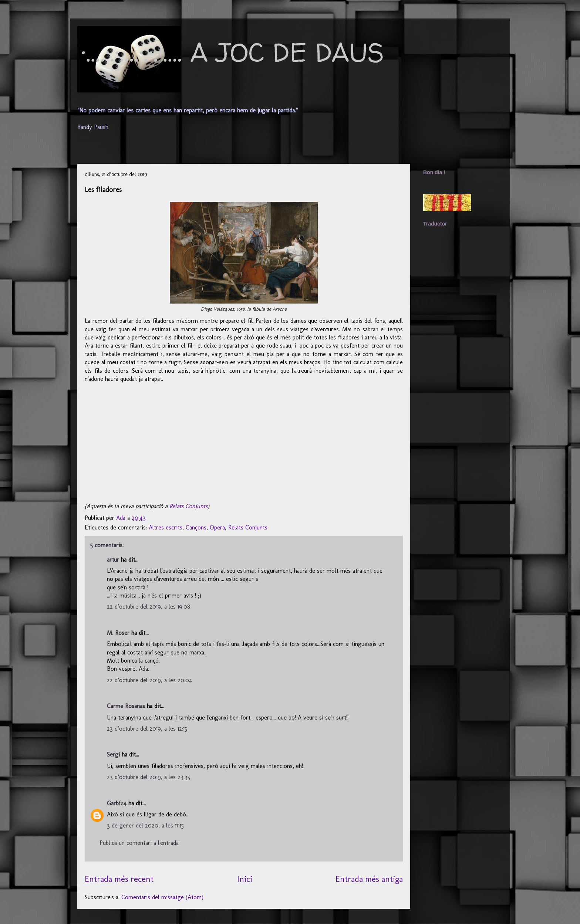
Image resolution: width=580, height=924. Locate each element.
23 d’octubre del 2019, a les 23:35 (149, 777)
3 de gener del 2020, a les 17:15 (145, 825)
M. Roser (118, 633)
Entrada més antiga (369, 879)
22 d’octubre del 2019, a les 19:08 (149, 607)
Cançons (196, 527)
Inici (245, 879)
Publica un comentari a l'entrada (139, 843)
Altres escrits (166, 527)
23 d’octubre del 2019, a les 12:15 (147, 729)
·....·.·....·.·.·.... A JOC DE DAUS (232, 52)
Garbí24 (117, 803)
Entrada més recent (119, 879)
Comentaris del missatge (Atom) (162, 897)
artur (113, 560)
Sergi (113, 754)
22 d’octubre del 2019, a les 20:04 (150, 680)
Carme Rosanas (126, 706)
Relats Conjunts (188, 506)
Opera (217, 527)
